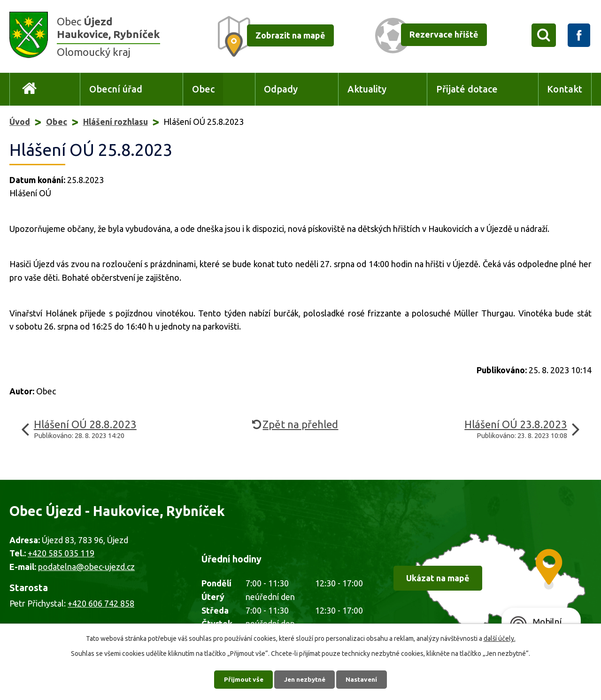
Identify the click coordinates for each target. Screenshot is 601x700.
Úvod (29, 89)
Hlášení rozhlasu (116, 122)
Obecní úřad (116, 89)
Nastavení (363, 679)
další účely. (500, 638)
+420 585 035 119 (61, 553)
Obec (203, 89)
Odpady (281, 89)
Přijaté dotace (467, 89)
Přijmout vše (242, 679)
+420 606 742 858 (101, 603)
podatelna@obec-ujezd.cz (86, 567)
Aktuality (367, 89)
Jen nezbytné (305, 679)
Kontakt (565, 89)
